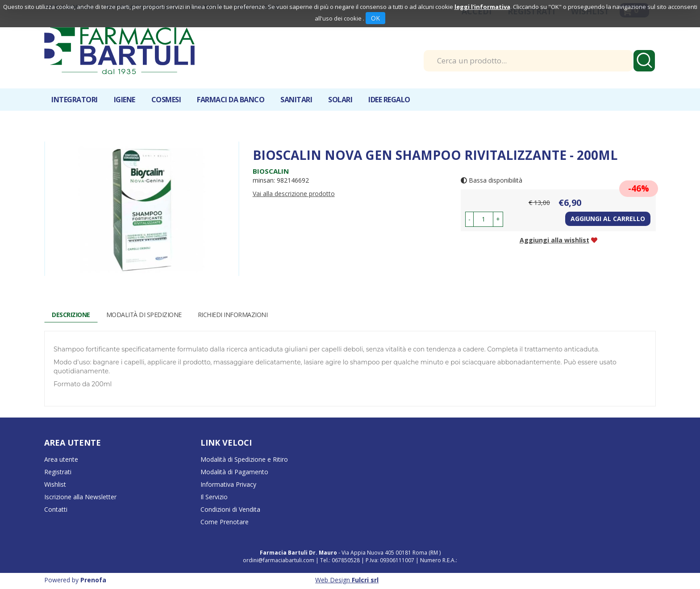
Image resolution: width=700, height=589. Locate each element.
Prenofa (93, 580)
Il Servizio (214, 497)
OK (375, 18)
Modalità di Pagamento (234, 472)
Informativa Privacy (228, 484)
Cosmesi (166, 100)
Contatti (56, 509)
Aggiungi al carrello (608, 219)
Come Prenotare (225, 522)
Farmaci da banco (231, 100)
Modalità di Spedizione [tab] (144, 315)
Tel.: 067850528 (341, 560)
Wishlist (55, 484)
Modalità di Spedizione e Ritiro (244, 459)
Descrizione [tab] (71, 315)
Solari (340, 100)
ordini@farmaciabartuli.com (279, 560)
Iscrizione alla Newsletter (80, 497)
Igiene (125, 100)
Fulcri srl (365, 580)
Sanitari (296, 100)
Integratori (75, 100)
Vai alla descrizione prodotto (294, 194)
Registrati (58, 472)
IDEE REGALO (389, 100)
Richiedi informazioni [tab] (233, 315)
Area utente (61, 459)
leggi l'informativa (482, 7)
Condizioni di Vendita (230, 509)
